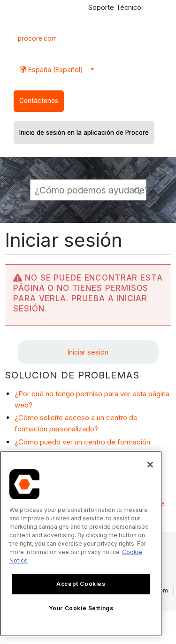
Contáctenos (39, 101)
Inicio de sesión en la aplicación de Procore (84, 133)
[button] (138, 190)
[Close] (150, 465)
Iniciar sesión (88, 352)
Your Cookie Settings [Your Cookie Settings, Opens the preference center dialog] (81, 608)
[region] (81, 544)
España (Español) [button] (55, 70)
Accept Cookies (81, 584)
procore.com (37, 38)
